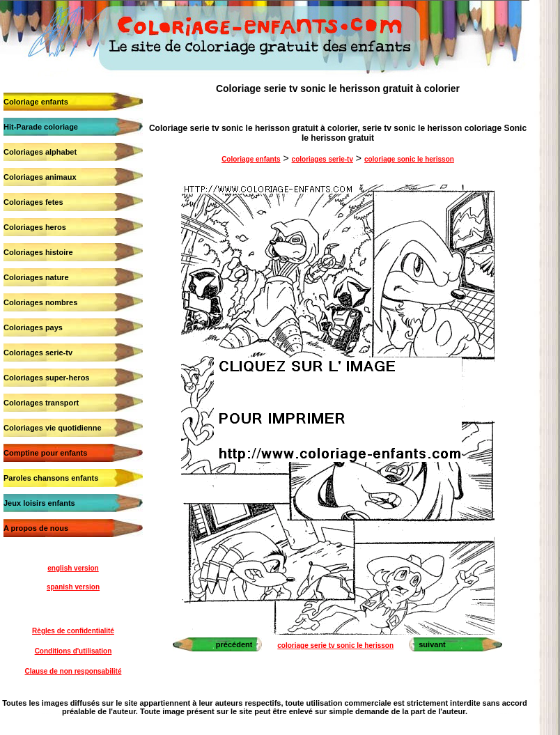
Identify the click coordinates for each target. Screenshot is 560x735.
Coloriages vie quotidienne (53, 428)
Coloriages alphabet (40, 152)
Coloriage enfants (36, 102)
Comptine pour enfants (45, 453)
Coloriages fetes (33, 202)
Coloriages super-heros (46, 378)
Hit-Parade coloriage (41, 127)
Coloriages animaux (40, 177)
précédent (234, 644)
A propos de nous (36, 528)
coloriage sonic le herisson (409, 159)
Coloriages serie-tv (38, 353)
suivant (432, 644)
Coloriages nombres (40, 302)
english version (73, 568)
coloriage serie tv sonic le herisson (335, 645)
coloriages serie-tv (322, 159)
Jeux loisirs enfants (39, 503)
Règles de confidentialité (73, 631)
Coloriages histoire (38, 252)
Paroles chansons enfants (51, 478)
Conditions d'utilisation (73, 651)
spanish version (73, 587)
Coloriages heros (35, 227)
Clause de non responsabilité (73, 671)
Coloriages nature (36, 277)
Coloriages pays (33, 327)
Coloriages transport (41, 403)
